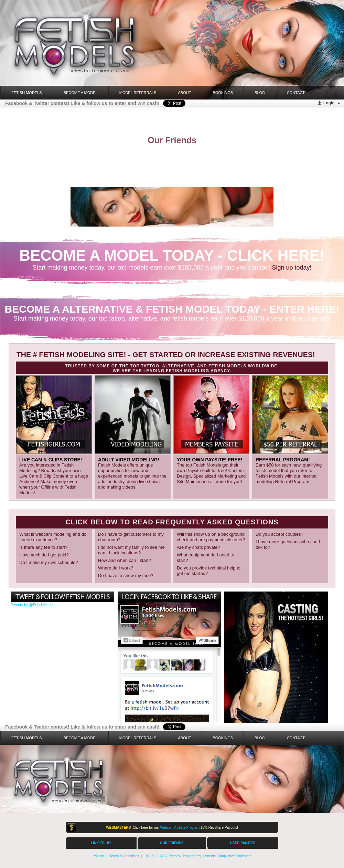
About (184, 93)
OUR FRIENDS (172, 843)
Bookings (223, 93)
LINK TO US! (101, 843)
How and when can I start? (125, 560)
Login (329, 103)
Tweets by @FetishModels (33, 605)
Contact (296, 93)
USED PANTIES (243, 843)
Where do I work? (116, 568)
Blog (260, 93)
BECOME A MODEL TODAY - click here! (172, 255)
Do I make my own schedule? (49, 562)
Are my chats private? (198, 547)
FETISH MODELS (27, 93)
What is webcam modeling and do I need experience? (53, 537)
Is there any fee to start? (43, 547)
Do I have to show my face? (126, 576)
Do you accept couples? (279, 534)
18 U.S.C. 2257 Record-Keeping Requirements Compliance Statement (198, 856)
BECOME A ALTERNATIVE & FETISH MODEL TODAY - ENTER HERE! (172, 309)
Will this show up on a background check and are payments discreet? (211, 537)
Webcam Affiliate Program (180, 828)
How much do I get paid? (44, 555)
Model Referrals (138, 93)
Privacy (98, 856)
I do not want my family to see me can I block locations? (131, 550)
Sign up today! (292, 268)
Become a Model (81, 93)
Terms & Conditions (124, 856)
